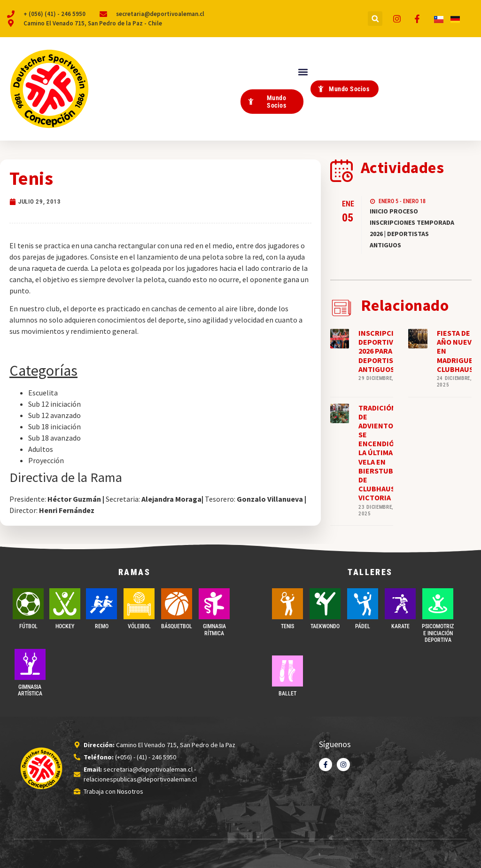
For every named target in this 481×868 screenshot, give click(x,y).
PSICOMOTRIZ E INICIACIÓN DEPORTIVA (438, 633)
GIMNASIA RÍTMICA (214, 630)
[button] (375, 19)
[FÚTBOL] (28, 604)
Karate (400, 626)
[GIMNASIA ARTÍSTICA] (30, 664)
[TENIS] (287, 604)
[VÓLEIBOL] (139, 604)
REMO (102, 626)
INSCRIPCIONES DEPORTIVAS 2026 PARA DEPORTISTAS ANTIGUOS (385, 351)
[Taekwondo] (325, 604)
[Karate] (400, 604)
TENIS (287, 626)
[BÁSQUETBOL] (177, 604)
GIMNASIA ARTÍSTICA (30, 690)
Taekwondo (325, 626)
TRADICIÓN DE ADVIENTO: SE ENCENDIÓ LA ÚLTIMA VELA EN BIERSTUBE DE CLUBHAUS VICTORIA (378, 453)
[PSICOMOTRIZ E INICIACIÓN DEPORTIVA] (438, 604)
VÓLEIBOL (139, 626)
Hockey (65, 626)
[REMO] (101, 604)
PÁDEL (363, 626)
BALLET (287, 694)
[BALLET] (287, 671)
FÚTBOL (28, 626)
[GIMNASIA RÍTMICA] (214, 604)
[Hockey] (65, 604)
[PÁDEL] (363, 604)
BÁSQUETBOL (177, 626)
